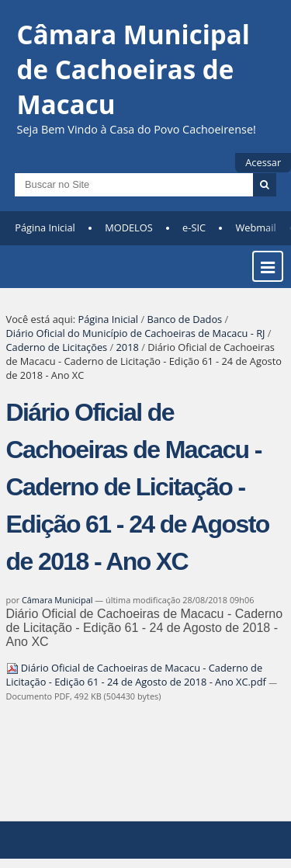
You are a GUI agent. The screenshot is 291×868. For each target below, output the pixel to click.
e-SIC (194, 227)
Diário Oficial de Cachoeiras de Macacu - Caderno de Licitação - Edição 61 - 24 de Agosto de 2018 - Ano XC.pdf (138, 675)
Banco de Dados (184, 319)
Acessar (263, 162)
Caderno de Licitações (57, 347)
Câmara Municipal (57, 600)
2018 (128, 347)
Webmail (255, 227)
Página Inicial (45, 227)
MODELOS (129, 227)
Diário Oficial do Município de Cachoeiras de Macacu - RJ (136, 333)
